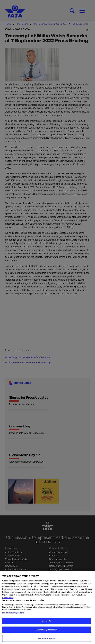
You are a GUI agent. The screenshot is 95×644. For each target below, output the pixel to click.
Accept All (47, 621)
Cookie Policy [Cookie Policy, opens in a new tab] (8, 598)
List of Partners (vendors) (13, 613)
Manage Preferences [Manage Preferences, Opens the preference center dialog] (47, 638)
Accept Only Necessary (47, 630)
